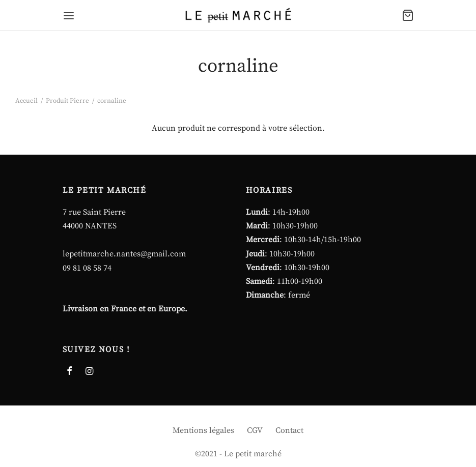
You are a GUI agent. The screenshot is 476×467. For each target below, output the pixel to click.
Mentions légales (203, 430)
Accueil (26, 101)
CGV (255, 430)
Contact (289, 430)
